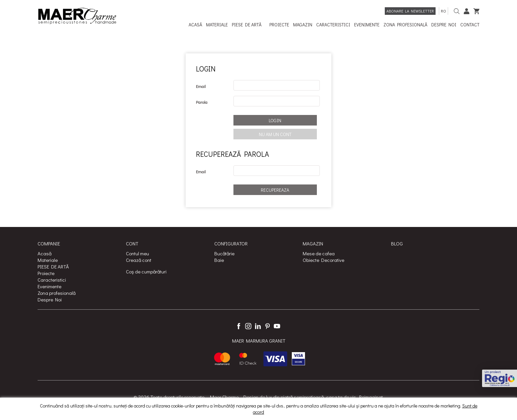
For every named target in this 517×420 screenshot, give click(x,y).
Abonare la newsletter (410, 11)
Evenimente (49, 286)
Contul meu (137, 253)
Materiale (48, 260)
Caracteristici (52, 280)
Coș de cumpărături (146, 271)
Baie (219, 260)
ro (443, 11)
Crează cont (139, 260)
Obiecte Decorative (323, 260)
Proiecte (46, 273)
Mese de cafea (319, 253)
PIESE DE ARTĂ (53, 266)
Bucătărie (224, 253)
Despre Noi (50, 299)
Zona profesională (57, 293)
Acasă (45, 253)
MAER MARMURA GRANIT (259, 341)
